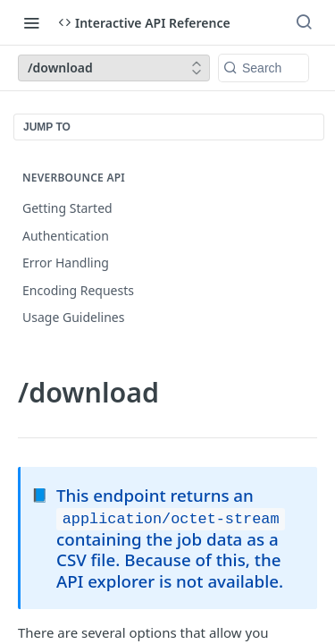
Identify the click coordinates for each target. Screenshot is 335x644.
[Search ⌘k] (304, 22)
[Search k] (264, 68)
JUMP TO (47, 127)
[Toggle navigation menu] (31, 22)
